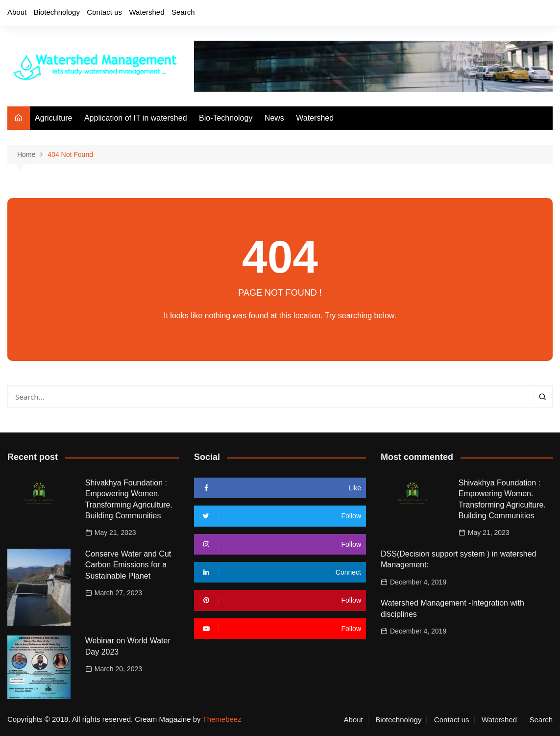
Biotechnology (57, 12)
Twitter (495, 14)
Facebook (478, 14)
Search (183, 12)
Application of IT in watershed (136, 118)
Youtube (529, 14)
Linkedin (545, 14)
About (17, 12)
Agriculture (53, 118)
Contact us (104, 12)
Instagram (511, 14)
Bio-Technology (226, 118)
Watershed (147, 12)
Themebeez (222, 719)
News (274, 118)
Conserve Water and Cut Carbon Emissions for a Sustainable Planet (128, 565)
